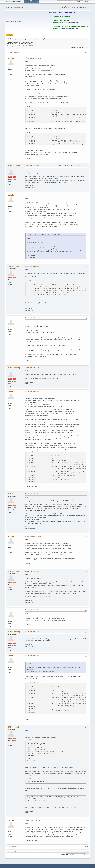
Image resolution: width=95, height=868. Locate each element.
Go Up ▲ (88, 866)
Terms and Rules (81, 866)
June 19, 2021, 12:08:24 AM (32, 318)
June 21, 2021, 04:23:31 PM (32, 494)
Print (86, 53)
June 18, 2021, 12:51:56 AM (32, 195)
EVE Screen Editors (51, 182)
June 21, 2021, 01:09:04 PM (32, 392)
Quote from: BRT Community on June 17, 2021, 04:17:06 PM (45, 234)
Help (75, 866)
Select (31, 106)
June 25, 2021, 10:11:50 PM (32, 610)
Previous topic (75, 47)
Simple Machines (18, 866)
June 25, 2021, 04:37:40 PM (32, 571)
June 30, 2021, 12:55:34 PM (32, 656)
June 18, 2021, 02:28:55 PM (32, 266)
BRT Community (15, 7)
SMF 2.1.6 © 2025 (9, 866)
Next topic (85, 47)
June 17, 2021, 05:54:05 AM (34, 58)
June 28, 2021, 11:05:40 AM (32, 632)
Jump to (63, 855)
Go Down (9, 53)
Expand (36, 451)
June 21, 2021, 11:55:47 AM (32, 368)
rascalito (11, 58)
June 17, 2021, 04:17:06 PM (32, 166)
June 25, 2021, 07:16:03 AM (34, 536)
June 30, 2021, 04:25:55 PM (32, 727)
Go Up (8, 847)
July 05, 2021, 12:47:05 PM (34, 820)
